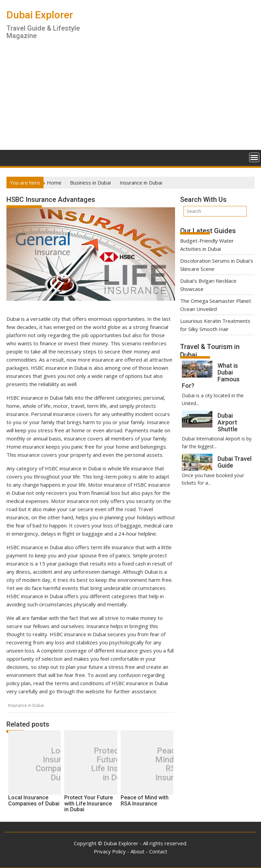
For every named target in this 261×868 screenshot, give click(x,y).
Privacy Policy (110, 851)
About (137, 851)
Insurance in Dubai (26, 705)
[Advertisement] (130, 99)
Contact (158, 851)
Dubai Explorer (40, 15)
